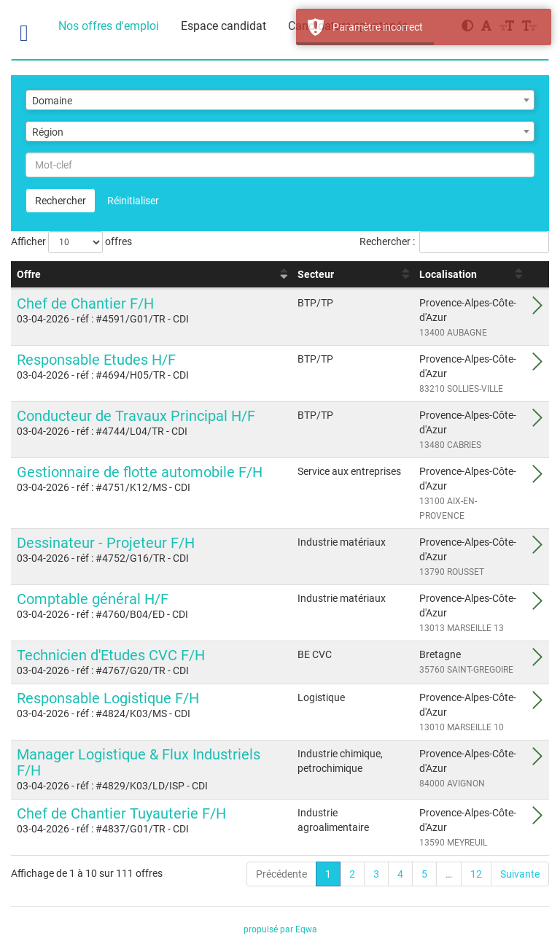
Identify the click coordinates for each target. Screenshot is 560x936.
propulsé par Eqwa (280, 929)
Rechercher (61, 201)
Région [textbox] (48, 132)
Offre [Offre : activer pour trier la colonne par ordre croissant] (29, 274)
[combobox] (280, 100)
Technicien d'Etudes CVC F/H (111, 655)
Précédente (281, 874)
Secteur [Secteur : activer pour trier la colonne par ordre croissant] (316, 274)
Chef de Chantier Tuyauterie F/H (121, 813)
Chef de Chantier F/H (85, 303)
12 (476, 874)
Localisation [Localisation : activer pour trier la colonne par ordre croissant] (448, 274)
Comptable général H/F (93, 599)
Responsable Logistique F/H (108, 698)
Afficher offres (71, 242)
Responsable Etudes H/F (96, 360)
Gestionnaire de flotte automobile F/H (140, 472)
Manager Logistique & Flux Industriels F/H (139, 762)
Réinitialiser (133, 201)
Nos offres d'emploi (109, 26)
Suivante (520, 874)
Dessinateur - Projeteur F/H (106, 543)
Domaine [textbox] (52, 101)
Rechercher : (454, 242)
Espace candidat (223, 26)
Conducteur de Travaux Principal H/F (136, 416)
